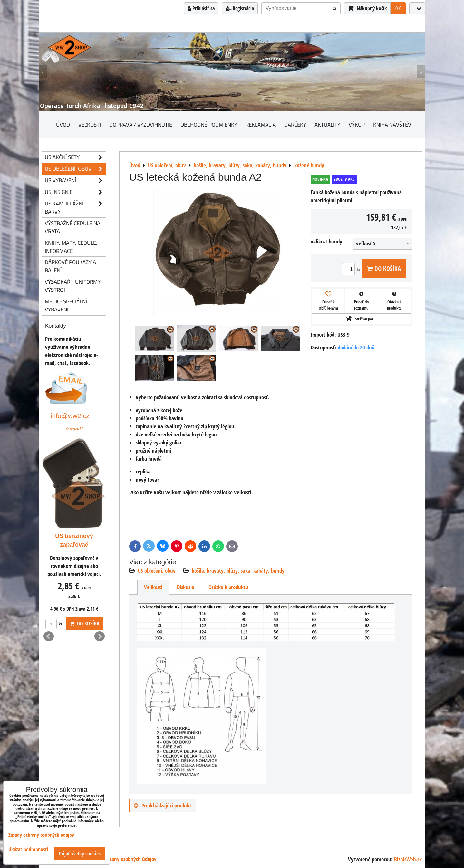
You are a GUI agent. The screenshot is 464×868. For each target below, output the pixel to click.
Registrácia (240, 8)
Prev (49, 636)
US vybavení (75, 181)
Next (100, 636)
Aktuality (327, 124)
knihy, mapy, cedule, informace (71, 247)
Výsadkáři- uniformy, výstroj (73, 286)
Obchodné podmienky (209, 124)
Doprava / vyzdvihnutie (141, 124)
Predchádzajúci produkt (163, 805)
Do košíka (384, 268)
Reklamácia (261, 124)
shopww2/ (74, 429)
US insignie (75, 192)
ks (352, 269)
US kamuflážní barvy (75, 208)
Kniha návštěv (392, 124)
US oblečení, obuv (157, 571)
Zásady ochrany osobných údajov (121, 859)
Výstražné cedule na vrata (72, 227)
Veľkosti (90, 124)
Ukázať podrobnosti (28, 849)
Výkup (357, 124)
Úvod (63, 124)
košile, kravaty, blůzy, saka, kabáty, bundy (238, 571)
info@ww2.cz (70, 416)
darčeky (295, 124)
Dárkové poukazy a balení (70, 266)
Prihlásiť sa (201, 8)
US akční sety (75, 157)
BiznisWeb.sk (408, 859)
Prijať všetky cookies (80, 854)
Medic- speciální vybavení (66, 305)
